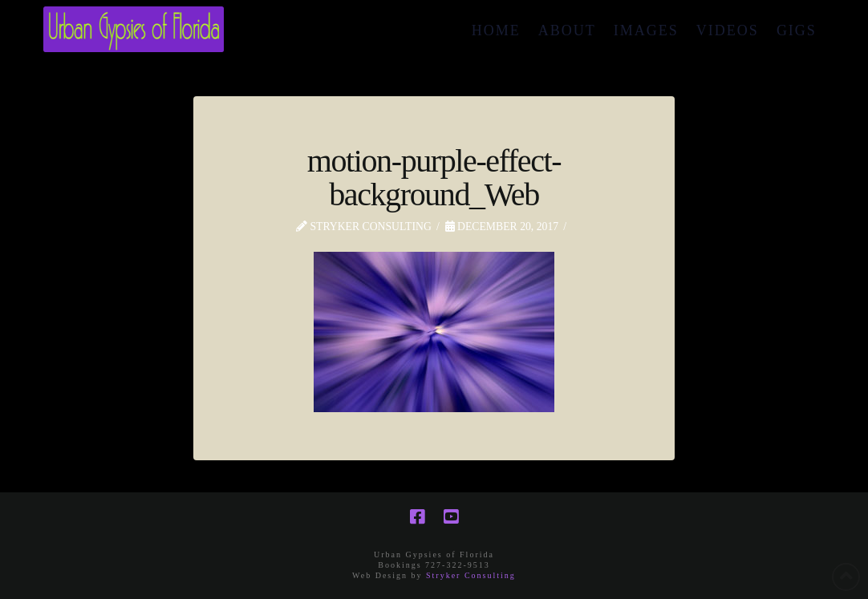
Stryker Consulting (471, 575)
